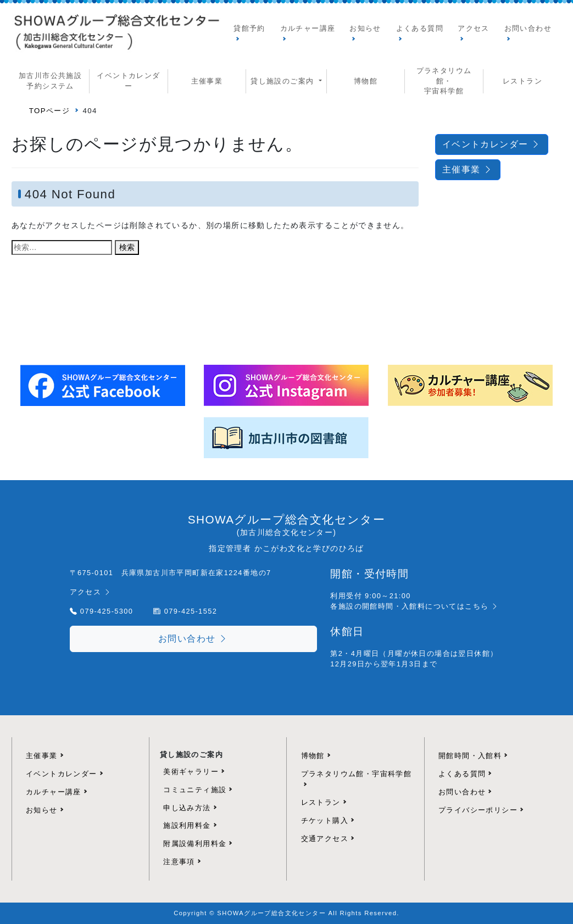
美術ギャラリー (191, 772)
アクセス (474, 28)
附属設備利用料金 (195, 844)
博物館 (366, 81)
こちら (482, 606)
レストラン (522, 81)
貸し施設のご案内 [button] (283, 81)
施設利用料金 (187, 825)
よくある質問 (420, 28)
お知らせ (365, 28)
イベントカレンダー (128, 81)
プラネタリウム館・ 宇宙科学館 (444, 81)
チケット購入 (325, 820)
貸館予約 (249, 28)
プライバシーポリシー (478, 810)
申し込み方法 (187, 808)
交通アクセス (325, 839)
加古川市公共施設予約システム (50, 81)
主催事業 (207, 81)
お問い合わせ (528, 28)
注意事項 (179, 862)
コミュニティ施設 (195, 790)
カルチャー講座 (308, 28)
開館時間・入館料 (470, 756)
